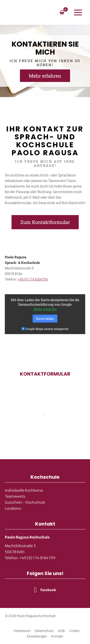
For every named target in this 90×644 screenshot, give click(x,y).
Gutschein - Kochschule (25, 502)
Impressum (22, 631)
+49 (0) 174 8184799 (33, 279)
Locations (13, 508)
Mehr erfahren (45, 309)
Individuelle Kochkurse (24, 490)
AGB (61, 631)
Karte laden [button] (45, 319)
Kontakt (57, 636)
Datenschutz (44, 631)
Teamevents (15, 496)
